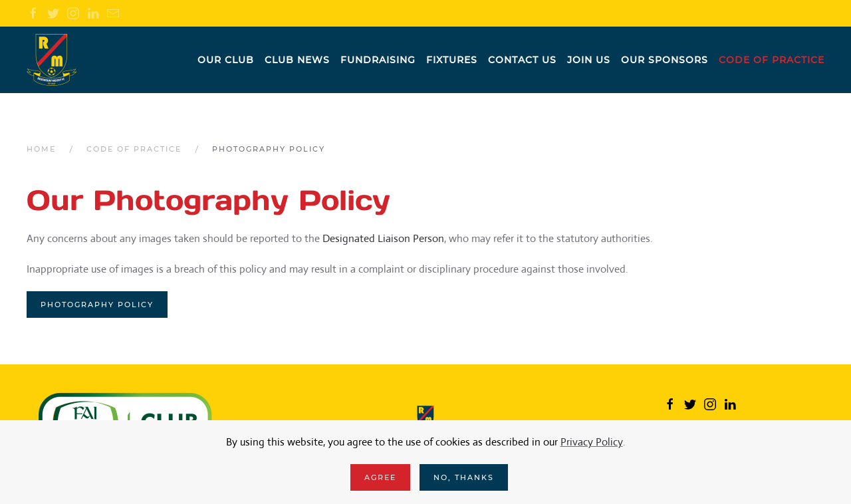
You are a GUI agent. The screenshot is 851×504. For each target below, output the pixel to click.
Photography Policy (97, 305)
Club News (297, 60)
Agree (380, 477)
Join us (589, 60)
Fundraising (378, 60)
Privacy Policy (592, 442)
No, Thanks (464, 477)
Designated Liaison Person (383, 238)
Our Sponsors (665, 60)
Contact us (522, 60)
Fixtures (452, 60)
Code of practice (772, 60)
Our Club (226, 60)
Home (41, 149)
